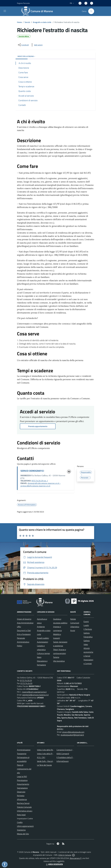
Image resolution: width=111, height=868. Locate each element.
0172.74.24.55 (26, 683)
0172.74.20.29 (26, 680)
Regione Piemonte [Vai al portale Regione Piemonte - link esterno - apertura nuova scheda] (23, 3)
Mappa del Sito (23, 834)
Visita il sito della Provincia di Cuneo (51, 754)
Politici (20, 646)
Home (19, 22)
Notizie (73, 619)
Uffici (19, 627)
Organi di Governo (24, 619)
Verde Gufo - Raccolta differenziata (51, 761)
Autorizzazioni (43, 642)
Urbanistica (75, 627)
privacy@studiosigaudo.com (73, 732)
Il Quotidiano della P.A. (65, 757)
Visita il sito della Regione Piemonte (51, 750)
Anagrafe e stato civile (42, 22)
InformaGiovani (63, 761)
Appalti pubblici (43, 638)
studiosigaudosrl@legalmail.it (72, 735)
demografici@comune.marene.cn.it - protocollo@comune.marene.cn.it (41, 485)
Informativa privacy (25, 811)
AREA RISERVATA (54, 864)
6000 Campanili (63, 754)
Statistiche (21, 830)
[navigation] (5, 11)
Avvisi (73, 630)
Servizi (27, 22)
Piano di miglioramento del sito (24, 769)
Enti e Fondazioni (24, 634)
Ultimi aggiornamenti (25, 826)
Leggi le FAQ (22, 776)
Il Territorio (88, 629)
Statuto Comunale (24, 807)
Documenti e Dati (24, 630)
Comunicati (75, 623)
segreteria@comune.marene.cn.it (35, 695)
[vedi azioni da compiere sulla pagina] (36, 45)
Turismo (56, 657)
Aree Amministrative (25, 623)
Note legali (21, 815)
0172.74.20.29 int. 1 (40, 481)
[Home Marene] (38, 11)
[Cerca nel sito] (91, 11)
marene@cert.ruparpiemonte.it (34, 692)
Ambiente (41, 627)
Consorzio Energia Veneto (67, 750)
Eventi (86, 621)
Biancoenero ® (76, 858)
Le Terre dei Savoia (44, 765)
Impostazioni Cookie (25, 818)
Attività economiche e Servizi (88, 652)
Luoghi (86, 625)
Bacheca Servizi (23, 803)
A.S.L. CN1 (41, 757)
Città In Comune (65, 855)
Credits (20, 822)
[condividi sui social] (23, 45)
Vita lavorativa (59, 661)
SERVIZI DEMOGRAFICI (32, 471)
